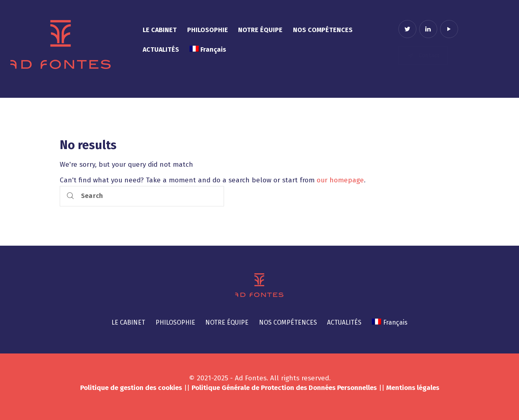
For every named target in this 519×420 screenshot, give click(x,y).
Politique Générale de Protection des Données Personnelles (284, 388)
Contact (423, 56)
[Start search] (70, 196)
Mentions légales (413, 388)
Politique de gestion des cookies (131, 388)
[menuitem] (208, 50)
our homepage (340, 180)
